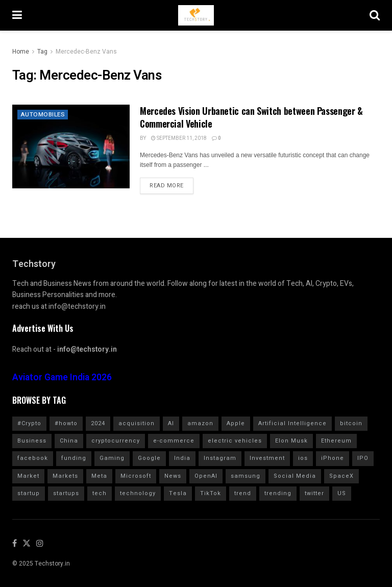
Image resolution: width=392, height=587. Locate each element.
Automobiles (43, 115)
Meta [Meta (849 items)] (99, 476)
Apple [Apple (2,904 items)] (236, 423)
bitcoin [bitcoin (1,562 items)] (351, 423)
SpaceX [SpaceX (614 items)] (341, 476)
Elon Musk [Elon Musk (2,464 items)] (291, 441)
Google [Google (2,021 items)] (149, 458)
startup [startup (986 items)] (29, 493)
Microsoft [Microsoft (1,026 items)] (136, 476)
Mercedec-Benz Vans (86, 52)
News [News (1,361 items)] (173, 476)
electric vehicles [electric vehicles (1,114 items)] (235, 441)
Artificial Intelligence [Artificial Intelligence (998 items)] (292, 423)
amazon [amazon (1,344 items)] (200, 423)
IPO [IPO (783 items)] (363, 458)
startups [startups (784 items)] (66, 493)
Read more (167, 186)
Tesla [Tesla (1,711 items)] (178, 493)
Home (21, 52)
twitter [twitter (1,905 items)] (314, 493)
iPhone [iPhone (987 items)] (333, 458)
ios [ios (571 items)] (303, 458)
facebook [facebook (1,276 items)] (33, 458)
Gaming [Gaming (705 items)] (112, 458)
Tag (42, 52)
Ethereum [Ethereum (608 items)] (336, 441)
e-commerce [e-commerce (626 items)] (174, 441)
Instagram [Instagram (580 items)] (220, 458)
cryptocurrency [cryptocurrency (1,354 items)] (116, 441)
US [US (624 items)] (342, 493)
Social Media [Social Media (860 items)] (295, 476)
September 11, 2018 (179, 138)
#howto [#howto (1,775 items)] (66, 423)
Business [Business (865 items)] (32, 441)
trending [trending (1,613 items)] (278, 493)
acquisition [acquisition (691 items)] (137, 423)
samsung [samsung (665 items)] (246, 476)
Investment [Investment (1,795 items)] (267, 458)
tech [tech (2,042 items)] (100, 493)
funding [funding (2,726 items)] (74, 458)
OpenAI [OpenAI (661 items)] (206, 476)
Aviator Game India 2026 (62, 377)
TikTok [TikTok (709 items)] (211, 493)
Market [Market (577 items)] (28, 476)
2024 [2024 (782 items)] (98, 423)
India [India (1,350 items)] (182, 458)
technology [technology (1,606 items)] (138, 493)
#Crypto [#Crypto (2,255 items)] (29, 423)
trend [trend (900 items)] (243, 493)
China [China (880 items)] (69, 441)
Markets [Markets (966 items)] (65, 476)
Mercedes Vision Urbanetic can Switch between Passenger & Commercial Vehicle (251, 117)
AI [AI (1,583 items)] (171, 423)
